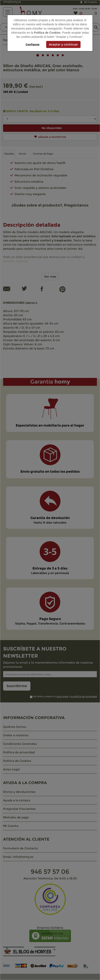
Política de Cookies (47, 33)
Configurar (33, 44)
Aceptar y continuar (63, 44)
